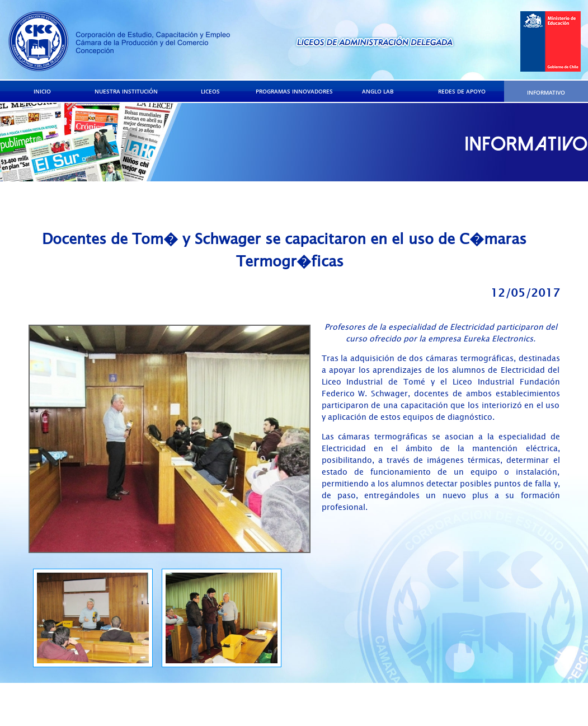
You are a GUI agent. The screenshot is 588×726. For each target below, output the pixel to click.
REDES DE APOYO (462, 91)
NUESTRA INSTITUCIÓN (126, 91)
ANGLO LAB (378, 91)
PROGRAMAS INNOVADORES (294, 91)
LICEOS (210, 91)
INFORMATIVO (546, 92)
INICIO (42, 91)
